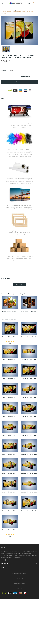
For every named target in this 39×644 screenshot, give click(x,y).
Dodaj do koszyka (25, 76)
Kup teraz (19, 82)
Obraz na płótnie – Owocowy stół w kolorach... (10, 312)
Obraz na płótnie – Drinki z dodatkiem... (10, 337)
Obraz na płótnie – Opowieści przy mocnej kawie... (29, 312)
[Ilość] (6, 76)
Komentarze (6, 278)
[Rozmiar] (12, 71)
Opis (3, 99)
